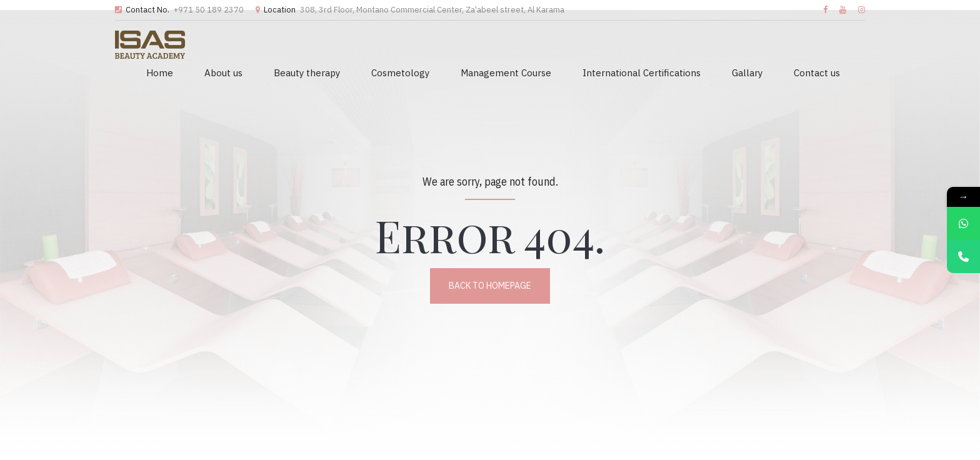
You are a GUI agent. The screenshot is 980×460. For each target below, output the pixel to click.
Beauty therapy (307, 73)
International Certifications (642, 73)
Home (160, 73)
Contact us (817, 73)
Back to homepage (490, 286)
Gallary (747, 73)
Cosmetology (400, 73)
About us (223, 73)
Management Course (506, 73)
